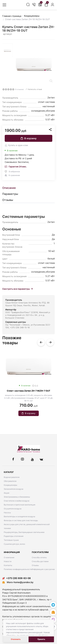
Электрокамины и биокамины (17, 497)
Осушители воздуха (13, 509)
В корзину (29, 138)
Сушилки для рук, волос (15, 544)
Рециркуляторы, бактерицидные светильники (24, 532)
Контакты (8, 565)
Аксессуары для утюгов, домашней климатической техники (27, 526)
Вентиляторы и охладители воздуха (19, 516)
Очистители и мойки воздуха (17, 501)
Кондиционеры (10, 485)
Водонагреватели (12, 477)
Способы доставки (40, 561)
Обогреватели (10, 481)
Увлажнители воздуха (14, 489)
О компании (9, 557)
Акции (7, 493)
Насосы (7, 513)
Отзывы (35, 565)
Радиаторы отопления (14, 536)
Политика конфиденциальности (18, 569)
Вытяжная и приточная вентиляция (20, 505)
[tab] (28, 188)
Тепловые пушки (11, 540)
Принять (41, 639)
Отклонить (16, 639)
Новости (8, 561)
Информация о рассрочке (43, 569)
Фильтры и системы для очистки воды (21, 520)
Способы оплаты (39, 557)
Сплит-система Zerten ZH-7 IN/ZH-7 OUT (28, 391)
